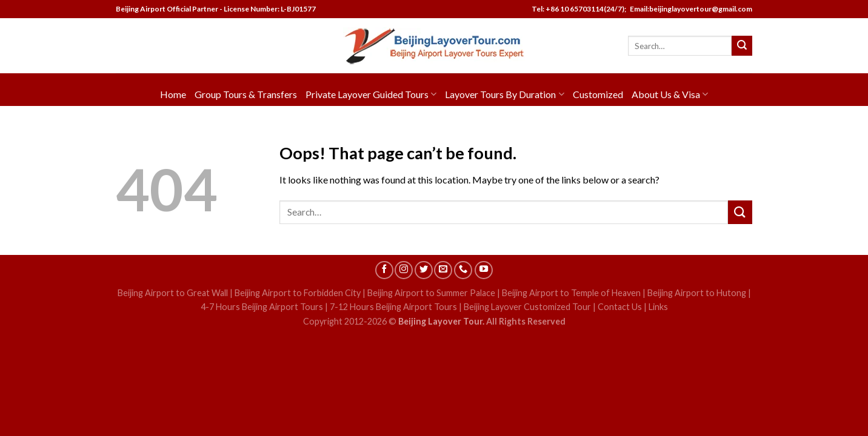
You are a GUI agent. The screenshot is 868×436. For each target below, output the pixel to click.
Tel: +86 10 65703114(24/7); (579, 9)
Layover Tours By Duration (504, 94)
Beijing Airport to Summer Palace (431, 293)
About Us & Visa (670, 94)
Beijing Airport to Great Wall (173, 293)
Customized (598, 94)
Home (173, 94)
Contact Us (620, 307)
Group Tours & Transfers (246, 94)
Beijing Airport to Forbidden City (298, 293)
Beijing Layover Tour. (441, 321)
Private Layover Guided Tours (371, 94)
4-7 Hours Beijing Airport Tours (262, 307)
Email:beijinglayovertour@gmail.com (690, 9)
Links (658, 307)
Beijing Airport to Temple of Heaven (571, 293)
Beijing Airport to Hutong (697, 293)
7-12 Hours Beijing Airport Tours (393, 307)
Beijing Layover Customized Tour (527, 307)
